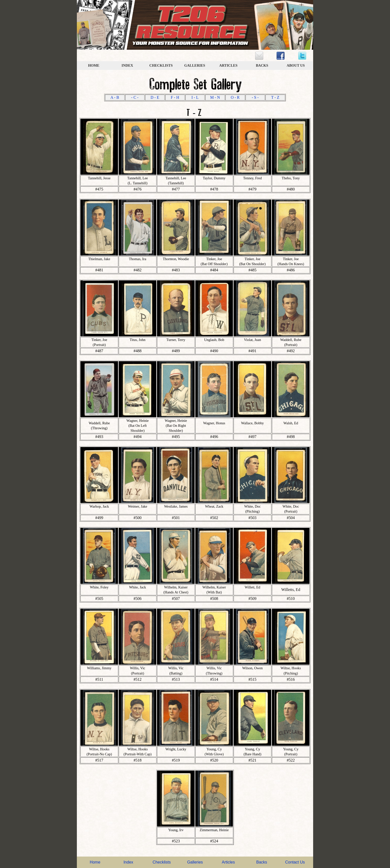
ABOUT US (296, 65)
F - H (175, 97)
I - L (195, 97)
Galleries (195, 862)
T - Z (275, 97)
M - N (215, 97)
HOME (94, 65)
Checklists (162, 862)
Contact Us (295, 862)
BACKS (262, 65)
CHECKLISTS (161, 65)
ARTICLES (228, 65)
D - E (155, 97)
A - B (115, 97)
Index (128, 862)
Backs (262, 862)
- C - (135, 97)
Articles (228, 862)
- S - (255, 97)
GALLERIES (195, 65)
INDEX (127, 65)
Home (95, 862)
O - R (235, 97)
